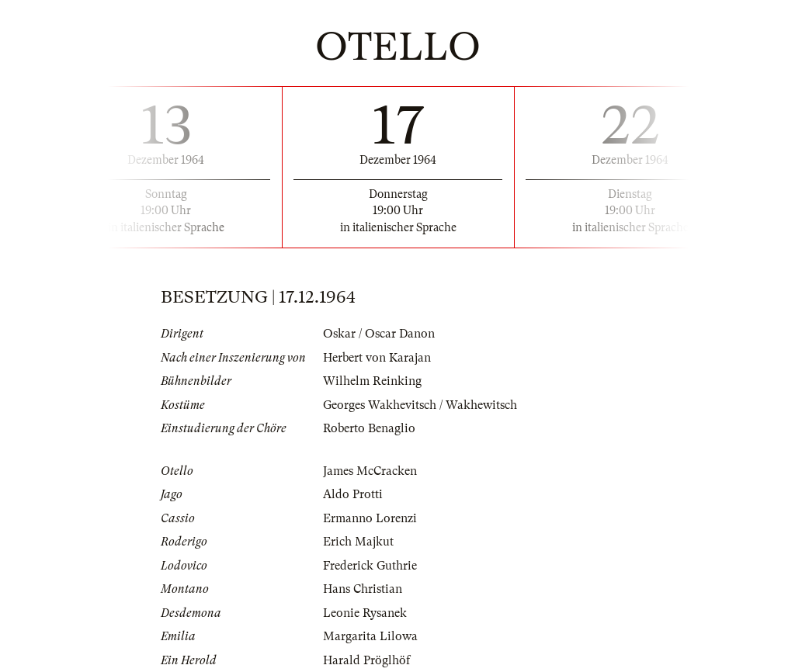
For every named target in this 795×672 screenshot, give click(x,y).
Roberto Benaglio (369, 428)
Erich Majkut (358, 542)
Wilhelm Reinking (372, 381)
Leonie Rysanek (365, 613)
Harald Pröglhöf (366, 660)
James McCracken (370, 471)
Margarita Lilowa (370, 636)
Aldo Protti (353, 494)
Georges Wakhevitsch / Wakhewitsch (420, 405)
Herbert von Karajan (377, 358)
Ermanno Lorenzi (370, 518)
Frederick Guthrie (370, 566)
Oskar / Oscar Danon (379, 334)
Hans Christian (363, 589)
